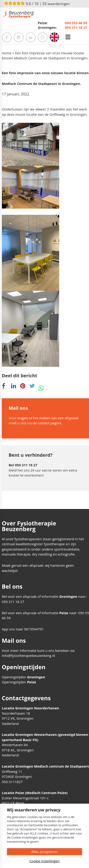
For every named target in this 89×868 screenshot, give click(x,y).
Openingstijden (24, 677)
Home (7, 53)
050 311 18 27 (76, 27)
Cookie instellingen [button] (44, 861)
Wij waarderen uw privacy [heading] (34, 810)
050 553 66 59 (76, 23)
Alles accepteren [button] (44, 852)
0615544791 (34, 629)
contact (44, 423)
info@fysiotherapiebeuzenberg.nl (28, 656)
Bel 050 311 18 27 (23, 465)
